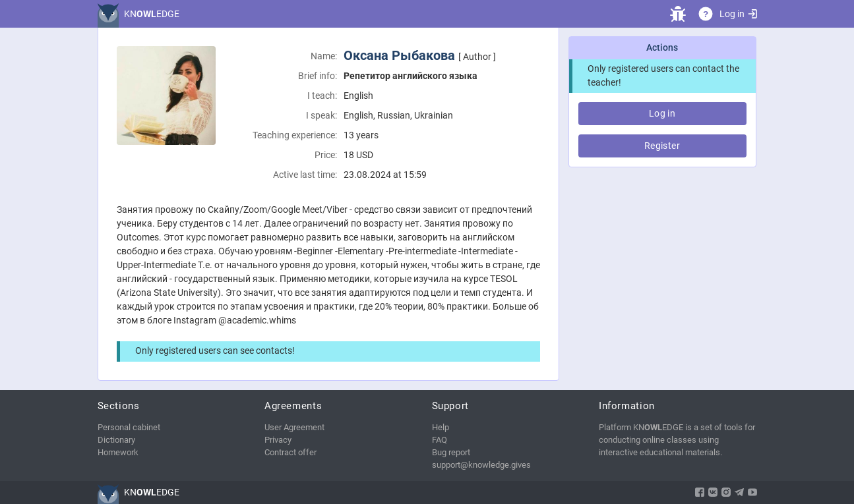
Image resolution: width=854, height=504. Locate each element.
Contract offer (290, 452)
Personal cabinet (129, 427)
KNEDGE (152, 14)
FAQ (440, 440)
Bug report (451, 452)
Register (662, 146)
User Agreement (294, 427)
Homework (118, 452)
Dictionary (116, 440)
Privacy (278, 440)
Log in (738, 14)
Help (441, 427)
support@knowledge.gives (481, 465)
